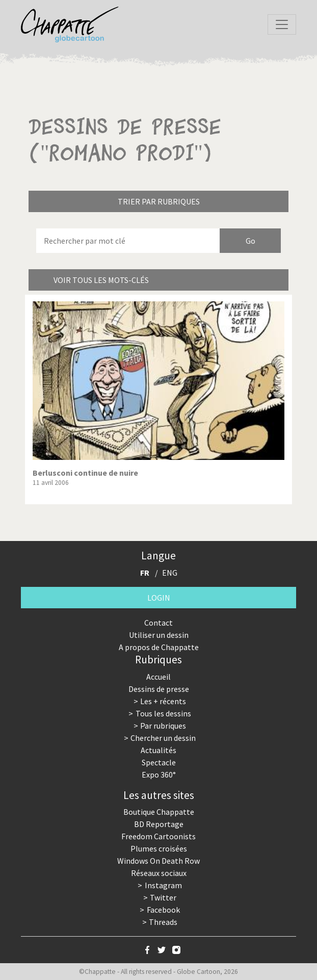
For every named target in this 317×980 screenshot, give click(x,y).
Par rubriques (163, 726)
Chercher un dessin (163, 738)
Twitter (163, 897)
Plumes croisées (159, 848)
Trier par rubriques (159, 201)
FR (145, 573)
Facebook (163, 910)
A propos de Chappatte (159, 647)
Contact (158, 623)
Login (159, 598)
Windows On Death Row (158, 861)
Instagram (163, 885)
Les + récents (163, 701)
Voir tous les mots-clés (101, 280)
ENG (170, 573)
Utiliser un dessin (159, 635)
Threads (163, 922)
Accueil (158, 677)
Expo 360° (159, 775)
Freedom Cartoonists (158, 836)
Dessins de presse (159, 689)
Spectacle (159, 762)
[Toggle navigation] (282, 24)
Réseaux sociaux (159, 873)
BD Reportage (159, 824)
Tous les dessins (163, 713)
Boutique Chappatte (159, 812)
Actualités (158, 750)
